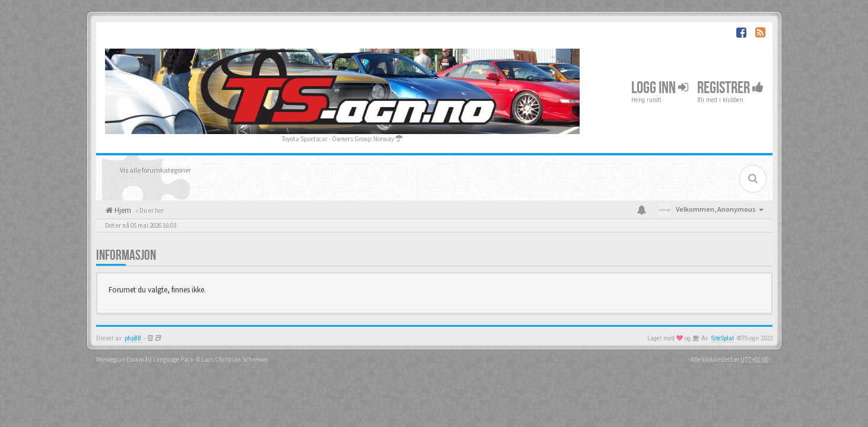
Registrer (730, 88)
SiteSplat (723, 338)
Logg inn (660, 88)
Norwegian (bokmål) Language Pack (145, 359)
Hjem (122, 210)
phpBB (133, 338)
